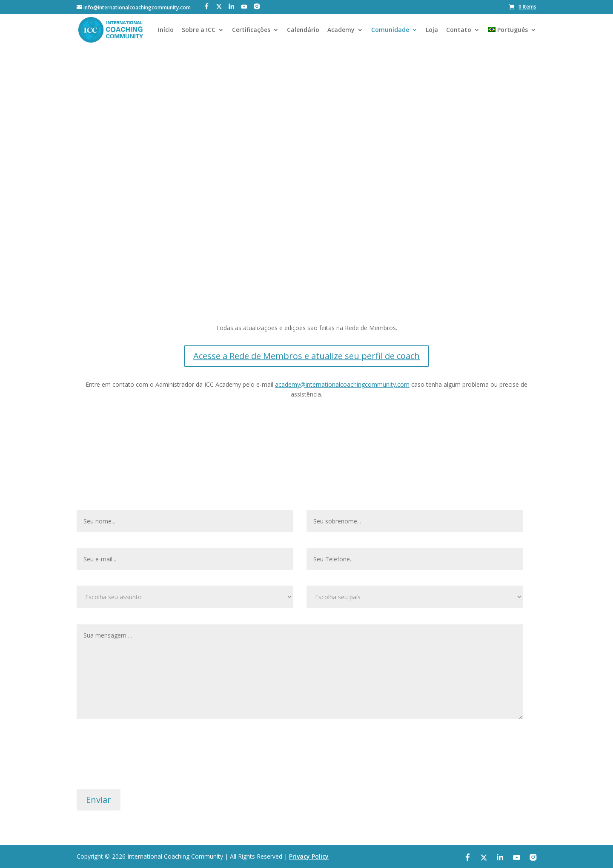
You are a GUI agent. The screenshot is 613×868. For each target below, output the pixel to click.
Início (166, 30)
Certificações (251, 30)
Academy (341, 30)
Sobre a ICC (199, 30)
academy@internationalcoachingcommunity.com (342, 384)
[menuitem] (512, 37)
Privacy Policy (309, 856)
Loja (432, 30)
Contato (459, 30)
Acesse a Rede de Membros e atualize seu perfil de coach (306, 356)
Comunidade (390, 30)
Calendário (303, 30)
